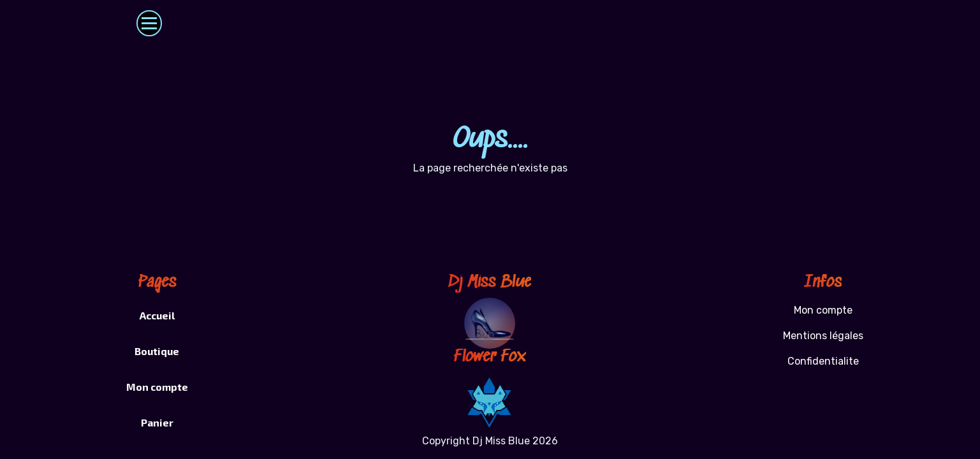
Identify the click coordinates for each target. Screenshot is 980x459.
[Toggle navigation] (150, 23)
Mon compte (157, 387)
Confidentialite (823, 361)
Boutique (157, 351)
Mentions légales (823, 336)
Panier (157, 422)
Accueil (157, 315)
